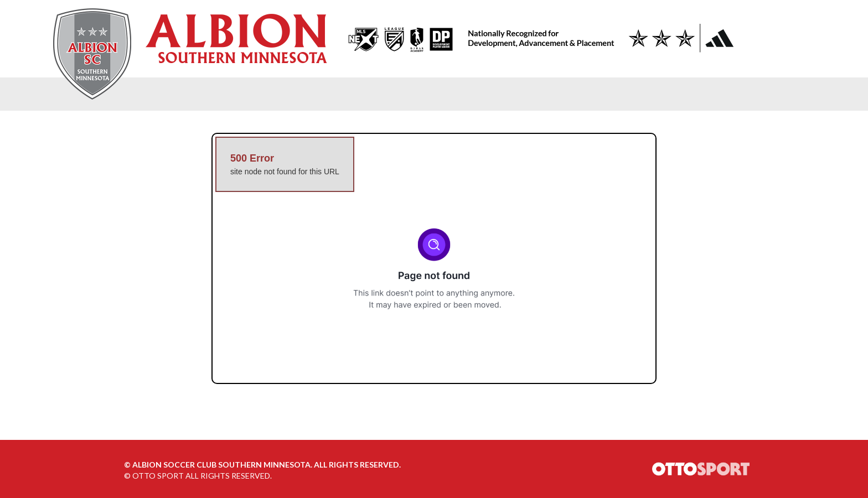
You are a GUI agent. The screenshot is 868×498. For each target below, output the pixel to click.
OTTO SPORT (158, 476)
